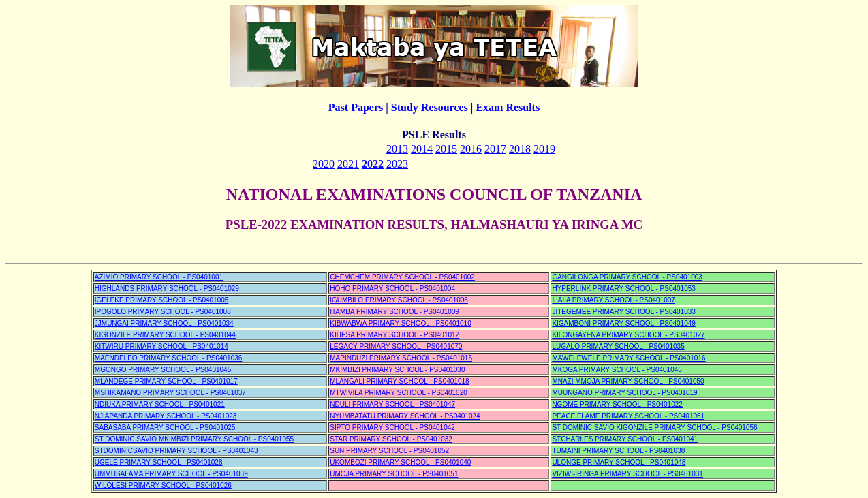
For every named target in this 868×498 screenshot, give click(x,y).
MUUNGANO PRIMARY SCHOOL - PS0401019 (624, 393)
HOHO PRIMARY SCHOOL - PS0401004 (392, 289)
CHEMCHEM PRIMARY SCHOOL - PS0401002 (402, 277)
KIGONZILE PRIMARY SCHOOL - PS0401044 (165, 335)
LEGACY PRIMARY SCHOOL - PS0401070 (396, 346)
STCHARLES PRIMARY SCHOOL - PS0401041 (625, 439)
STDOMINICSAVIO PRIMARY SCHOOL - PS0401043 (176, 451)
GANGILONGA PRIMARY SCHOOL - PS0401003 (627, 277)
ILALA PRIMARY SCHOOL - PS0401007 (613, 300)
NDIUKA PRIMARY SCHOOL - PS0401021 (160, 404)
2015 (446, 149)
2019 (544, 149)
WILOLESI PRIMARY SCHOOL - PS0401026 (163, 485)
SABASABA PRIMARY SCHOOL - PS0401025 (165, 427)
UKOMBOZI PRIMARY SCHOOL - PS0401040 (400, 462)
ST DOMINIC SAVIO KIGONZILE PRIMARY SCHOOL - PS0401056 (654, 427)
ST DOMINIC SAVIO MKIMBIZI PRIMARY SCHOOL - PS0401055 (194, 439)
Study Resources (430, 107)
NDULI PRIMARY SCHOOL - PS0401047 (392, 404)
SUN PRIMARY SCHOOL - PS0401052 (389, 451)
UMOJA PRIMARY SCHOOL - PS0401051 (394, 474)
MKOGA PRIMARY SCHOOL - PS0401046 (617, 370)
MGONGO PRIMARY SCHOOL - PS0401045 (163, 370)
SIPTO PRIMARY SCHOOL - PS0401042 (392, 427)
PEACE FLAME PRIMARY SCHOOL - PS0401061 (628, 416)
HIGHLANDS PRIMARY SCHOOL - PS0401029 (167, 289)
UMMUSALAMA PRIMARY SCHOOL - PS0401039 (171, 474)
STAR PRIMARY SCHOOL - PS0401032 (391, 439)
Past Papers (356, 107)
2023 (397, 164)
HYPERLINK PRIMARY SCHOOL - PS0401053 (623, 289)
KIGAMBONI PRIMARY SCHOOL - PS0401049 (623, 323)
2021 (348, 164)
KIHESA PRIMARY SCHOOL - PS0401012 (394, 335)
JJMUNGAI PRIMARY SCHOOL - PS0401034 (164, 323)
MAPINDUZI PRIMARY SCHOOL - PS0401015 (401, 358)
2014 (422, 149)
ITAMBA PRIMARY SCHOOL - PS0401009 (394, 312)
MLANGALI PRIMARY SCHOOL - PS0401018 (399, 381)
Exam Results (508, 107)
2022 (373, 164)
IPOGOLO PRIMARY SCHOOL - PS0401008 (163, 312)
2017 (495, 149)
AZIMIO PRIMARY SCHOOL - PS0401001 (159, 277)
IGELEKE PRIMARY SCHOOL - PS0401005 (162, 300)
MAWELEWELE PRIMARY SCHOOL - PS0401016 (629, 358)
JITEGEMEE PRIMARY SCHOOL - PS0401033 (623, 312)
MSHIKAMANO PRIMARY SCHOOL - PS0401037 (170, 393)
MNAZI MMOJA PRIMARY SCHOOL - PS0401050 (628, 381)
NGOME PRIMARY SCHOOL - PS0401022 (617, 404)
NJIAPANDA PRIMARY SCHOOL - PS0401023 (166, 416)
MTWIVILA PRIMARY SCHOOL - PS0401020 (399, 393)
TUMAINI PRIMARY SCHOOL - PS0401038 (618, 451)
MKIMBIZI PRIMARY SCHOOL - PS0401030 (397, 370)
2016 (471, 149)
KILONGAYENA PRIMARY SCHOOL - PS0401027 (628, 335)
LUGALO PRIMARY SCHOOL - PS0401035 (618, 346)
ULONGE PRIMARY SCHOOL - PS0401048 (619, 462)
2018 (520, 149)
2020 (324, 164)
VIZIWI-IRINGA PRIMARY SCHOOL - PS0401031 (627, 474)
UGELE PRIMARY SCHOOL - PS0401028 (159, 462)
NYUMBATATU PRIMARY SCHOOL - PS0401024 (405, 416)
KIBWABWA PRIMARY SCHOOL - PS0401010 (401, 323)
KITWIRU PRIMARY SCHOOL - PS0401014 (161, 346)
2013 (397, 149)
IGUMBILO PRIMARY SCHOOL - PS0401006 (399, 300)
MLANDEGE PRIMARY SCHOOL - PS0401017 (166, 381)
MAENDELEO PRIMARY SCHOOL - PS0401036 (169, 358)
